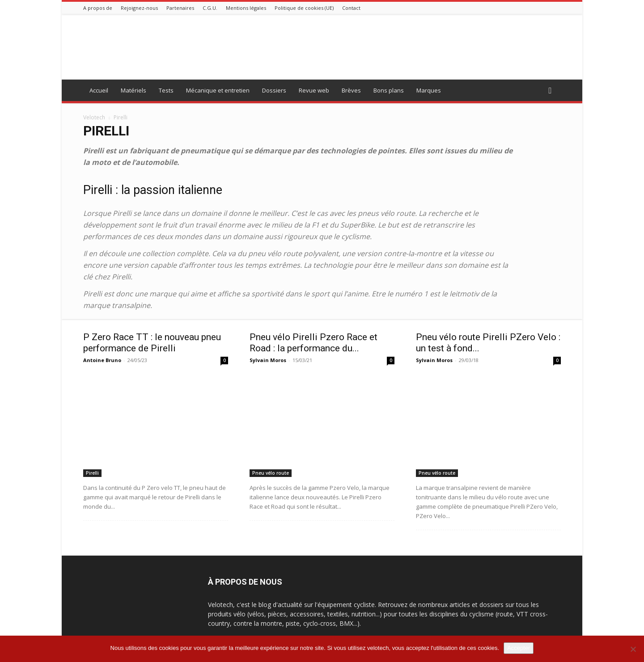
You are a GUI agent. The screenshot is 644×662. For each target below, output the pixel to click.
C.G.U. (210, 8)
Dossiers (274, 90)
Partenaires (180, 8)
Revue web (314, 90)
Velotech (94, 117)
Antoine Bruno (102, 360)
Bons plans (389, 90)
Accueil (99, 90)
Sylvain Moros (268, 360)
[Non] (633, 649)
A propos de (98, 8)
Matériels (133, 90)
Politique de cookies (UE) (304, 8)
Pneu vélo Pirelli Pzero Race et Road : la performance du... (314, 343)
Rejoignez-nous (139, 8)
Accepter (519, 648)
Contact (351, 8)
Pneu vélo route (271, 473)
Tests (166, 90)
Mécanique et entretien (218, 90)
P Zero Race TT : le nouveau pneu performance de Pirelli (152, 343)
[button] (550, 91)
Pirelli (92, 473)
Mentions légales (246, 8)
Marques (429, 90)
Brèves (351, 90)
